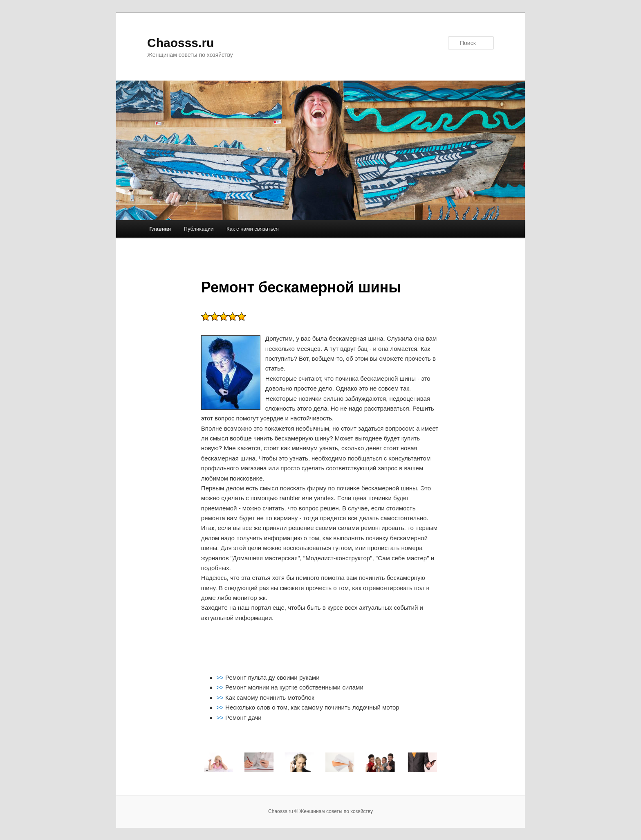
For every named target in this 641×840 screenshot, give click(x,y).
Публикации (199, 229)
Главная (160, 229)
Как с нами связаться (253, 229)
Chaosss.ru (180, 43)
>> (221, 677)
